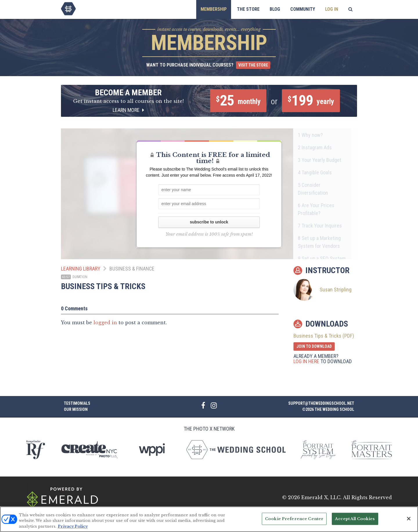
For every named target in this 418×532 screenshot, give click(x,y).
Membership (214, 9)
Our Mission (76, 409)
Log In (332, 9)
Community (303, 9)
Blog (275, 9)
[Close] (409, 523)
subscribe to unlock (209, 222)
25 (238, 101)
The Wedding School (68, 9)
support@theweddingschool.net (321, 403)
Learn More (128, 110)
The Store (248, 9)
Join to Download (314, 346)
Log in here (306, 361)
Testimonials (77, 403)
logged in (105, 323)
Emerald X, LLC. (321, 497)
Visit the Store (253, 65)
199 (311, 101)
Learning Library (81, 269)
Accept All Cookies (355, 523)
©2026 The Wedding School (328, 409)
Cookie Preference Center (294, 523)
